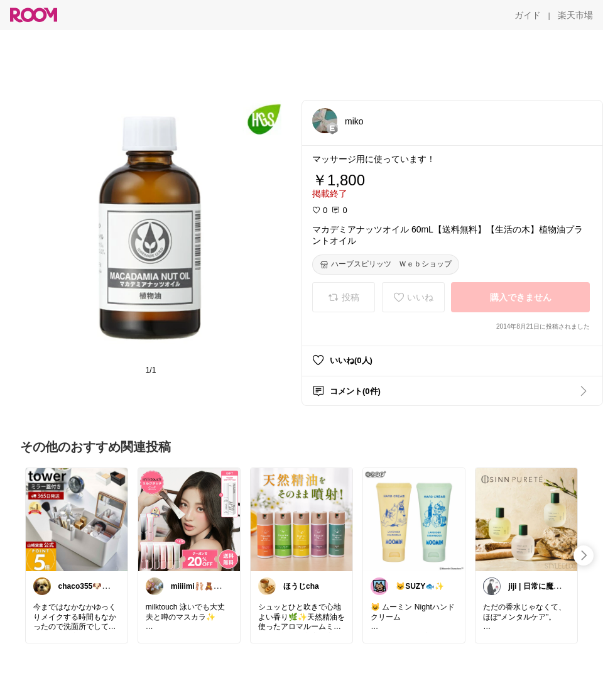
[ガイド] (528, 15)
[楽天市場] (575, 15)
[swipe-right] (584, 555)
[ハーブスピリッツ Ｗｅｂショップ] (386, 265)
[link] (77, 519)
